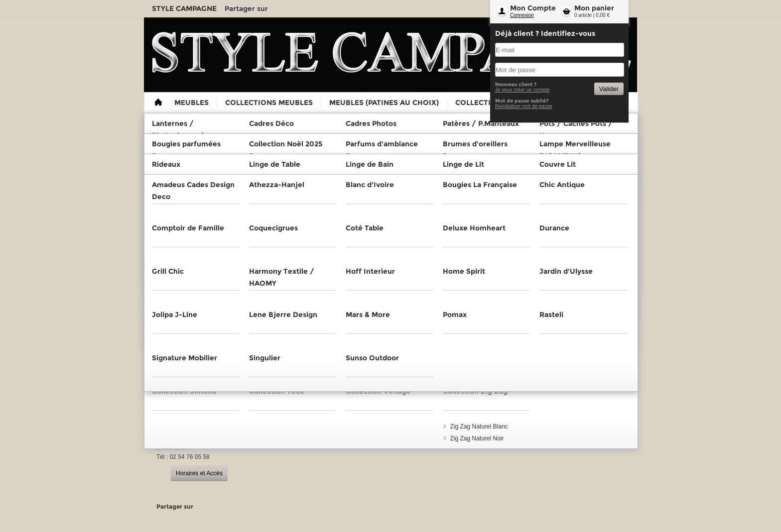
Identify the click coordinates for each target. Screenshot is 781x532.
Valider (609, 89)
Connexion (522, 15)
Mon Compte (533, 8)
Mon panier (594, 8)
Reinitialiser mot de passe (524, 106)
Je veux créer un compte (522, 90)
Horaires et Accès (199, 473)
